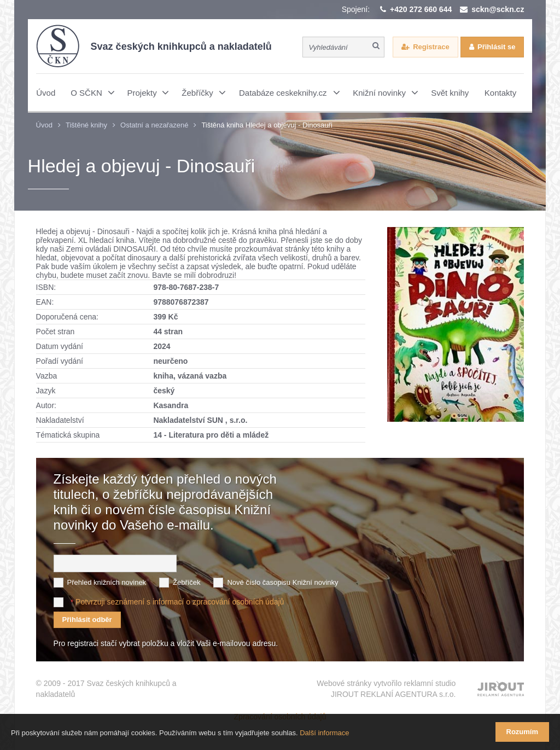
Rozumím (523, 732)
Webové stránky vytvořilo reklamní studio (386, 689)
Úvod (44, 125)
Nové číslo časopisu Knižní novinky (282, 582)
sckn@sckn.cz (498, 9)
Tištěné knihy (86, 125)
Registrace (431, 47)
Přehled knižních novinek (107, 582)
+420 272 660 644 (421, 9)
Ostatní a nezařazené (154, 125)
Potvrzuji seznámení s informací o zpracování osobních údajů (180, 602)
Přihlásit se (496, 47)
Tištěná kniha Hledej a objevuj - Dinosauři (267, 125)
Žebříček (187, 582)
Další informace (324, 733)
